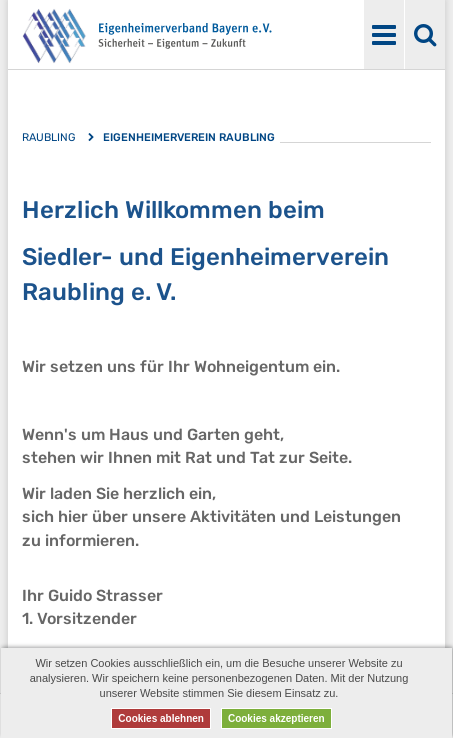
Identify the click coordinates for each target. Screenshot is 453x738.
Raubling (48, 137)
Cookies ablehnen (161, 718)
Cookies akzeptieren (276, 718)
